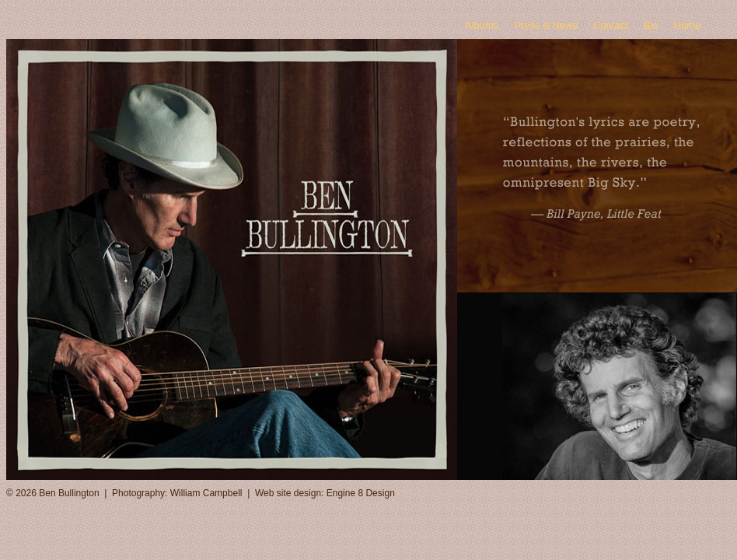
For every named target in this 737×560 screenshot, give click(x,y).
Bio (651, 25)
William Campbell (206, 493)
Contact (611, 25)
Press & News (546, 25)
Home (688, 25)
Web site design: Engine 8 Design (325, 493)
